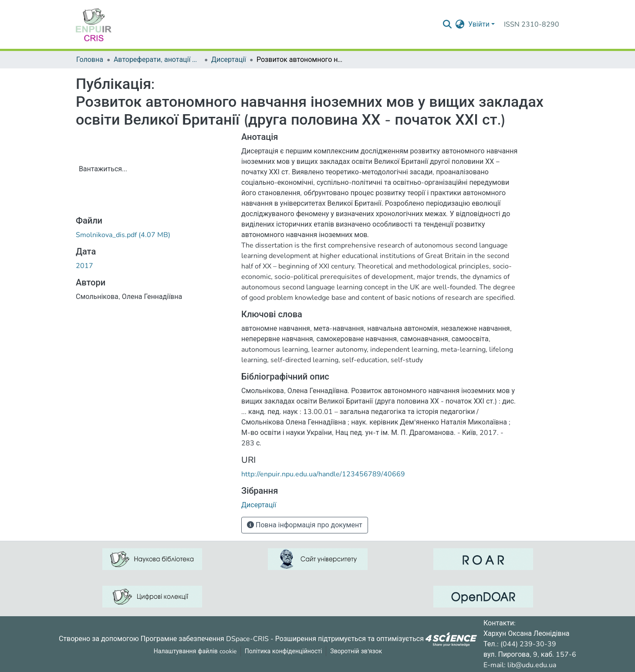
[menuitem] (460, 24)
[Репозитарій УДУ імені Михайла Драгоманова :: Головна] (94, 24)
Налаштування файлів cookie (195, 651)
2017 (84, 266)
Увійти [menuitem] (479, 24)
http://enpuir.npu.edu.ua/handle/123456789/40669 (323, 474)
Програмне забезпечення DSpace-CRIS (205, 638)
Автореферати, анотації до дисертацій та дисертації (157, 60)
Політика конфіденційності (284, 651)
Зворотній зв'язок (356, 651)
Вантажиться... (103, 169)
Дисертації (229, 60)
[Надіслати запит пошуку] (448, 24)
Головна (90, 60)
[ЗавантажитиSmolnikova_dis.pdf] (123, 235)
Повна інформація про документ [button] (305, 525)
